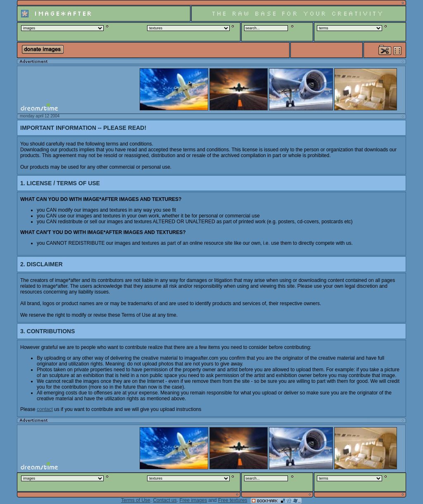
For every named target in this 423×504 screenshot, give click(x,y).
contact (45, 409)
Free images (193, 500)
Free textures (233, 500)
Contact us (165, 500)
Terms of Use (136, 500)
